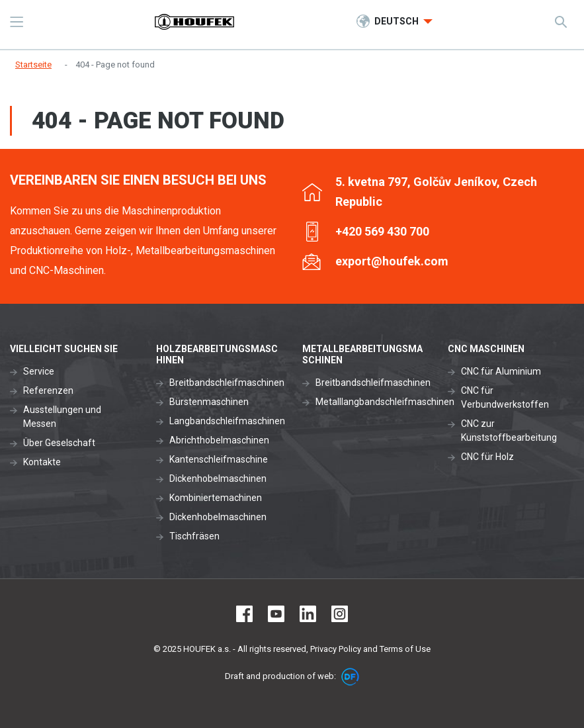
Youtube (276, 614)
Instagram (340, 614)
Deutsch (397, 21)
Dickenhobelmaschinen (218, 478)
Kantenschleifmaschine (219, 459)
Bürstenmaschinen (209, 402)
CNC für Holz (487, 457)
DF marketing (350, 677)
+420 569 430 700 (382, 231)
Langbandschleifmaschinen (227, 421)
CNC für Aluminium (501, 371)
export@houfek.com (392, 261)
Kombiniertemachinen (216, 498)
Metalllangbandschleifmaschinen (385, 402)
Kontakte (42, 462)
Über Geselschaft (59, 443)
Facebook (244, 614)
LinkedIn (308, 614)
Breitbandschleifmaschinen (227, 383)
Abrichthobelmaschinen (219, 440)
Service (39, 371)
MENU (17, 22)
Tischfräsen (194, 536)
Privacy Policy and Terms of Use (370, 649)
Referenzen (48, 390)
